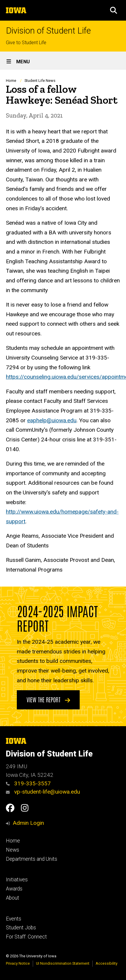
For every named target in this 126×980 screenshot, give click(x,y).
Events (14, 919)
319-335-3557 (28, 783)
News (13, 850)
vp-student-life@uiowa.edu (43, 792)
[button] (114, 10)
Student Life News (40, 81)
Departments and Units (32, 859)
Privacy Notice (18, 963)
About (13, 898)
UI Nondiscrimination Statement (63, 963)
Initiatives (17, 880)
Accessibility (107, 963)
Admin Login (28, 823)
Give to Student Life (26, 43)
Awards (14, 889)
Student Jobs (21, 928)
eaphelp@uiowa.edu (52, 420)
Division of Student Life (48, 31)
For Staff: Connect (26, 937)
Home (11, 81)
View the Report (48, 699)
